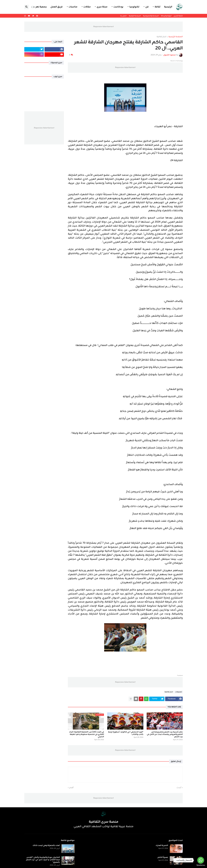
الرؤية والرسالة (166, 16)
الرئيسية (168, 7)
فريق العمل (57, 7)
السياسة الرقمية (135, 16)
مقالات (87, 7)
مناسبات (73, 7)
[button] (33, 7)
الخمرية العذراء (162, 846)
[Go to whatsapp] (201, 860)
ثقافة (157, 7)
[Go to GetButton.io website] (201, 865)
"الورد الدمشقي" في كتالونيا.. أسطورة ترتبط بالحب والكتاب (126, 733)
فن (147, 7)
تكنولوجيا (134, 7)
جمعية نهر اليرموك (37, 7)
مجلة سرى (102, 7)
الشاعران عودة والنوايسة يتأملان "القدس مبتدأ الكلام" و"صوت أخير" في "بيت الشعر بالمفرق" (43, 860)
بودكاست (118, 7)
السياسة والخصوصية (151, 16)
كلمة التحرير (178, 16)
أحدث (179, 788)
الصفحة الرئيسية (176, 37)
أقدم (71, 788)
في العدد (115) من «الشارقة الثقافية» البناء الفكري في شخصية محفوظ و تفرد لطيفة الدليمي (86, 735)
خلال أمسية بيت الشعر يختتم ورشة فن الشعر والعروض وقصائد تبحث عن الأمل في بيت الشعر (165, 735)
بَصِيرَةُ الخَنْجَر (163, 857)
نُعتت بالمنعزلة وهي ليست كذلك (46, 846)
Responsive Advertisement (103, 27)
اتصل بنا (123, 16)
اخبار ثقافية (161, 37)
